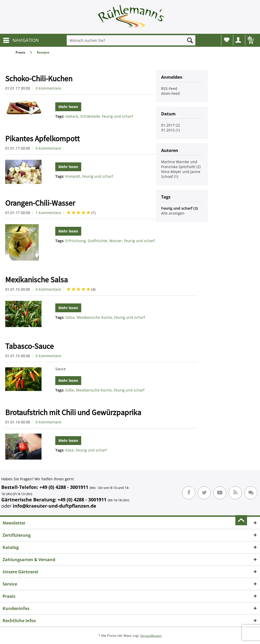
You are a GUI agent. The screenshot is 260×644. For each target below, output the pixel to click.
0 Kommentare (48, 88)
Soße (70, 390)
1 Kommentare (48, 213)
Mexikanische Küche (94, 317)
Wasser (116, 241)
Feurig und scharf (117, 116)
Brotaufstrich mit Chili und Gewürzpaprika (73, 412)
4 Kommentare (48, 289)
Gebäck (72, 116)
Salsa (70, 317)
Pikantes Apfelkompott (42, 138)
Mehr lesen (68, 107)
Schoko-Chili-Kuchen (39, 78)
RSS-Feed (169, 88)
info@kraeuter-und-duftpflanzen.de (54, 506)
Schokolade (90, 116)
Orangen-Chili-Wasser (40, 203)
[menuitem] (21, 40)
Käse (70, 450)
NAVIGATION (21, 40)
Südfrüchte (97, 241)
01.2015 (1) (170, 130)
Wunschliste (227, 40)
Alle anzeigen (173, 213)
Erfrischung (76, 241)
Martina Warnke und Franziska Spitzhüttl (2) (181, 164)
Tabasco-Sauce (29, 346)
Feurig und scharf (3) (180, 208)
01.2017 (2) (170, 125)
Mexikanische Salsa (36, 280)
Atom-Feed (170, 93)
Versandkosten (151, 636)
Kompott (73, 176)
